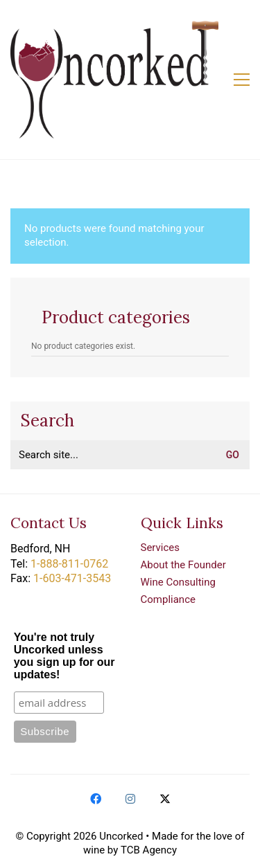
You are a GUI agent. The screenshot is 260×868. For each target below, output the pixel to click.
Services (161, 548)
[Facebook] (96, 799)
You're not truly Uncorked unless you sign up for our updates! (64, 656)
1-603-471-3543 (72, 578)
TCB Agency (149, 850)
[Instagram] (130, 799)
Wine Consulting (178, 582)
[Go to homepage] (114, 80)
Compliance (168, 599)
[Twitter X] (165, 799)
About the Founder (183, 565)
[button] (242, 80)
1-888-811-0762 (69, 564)
